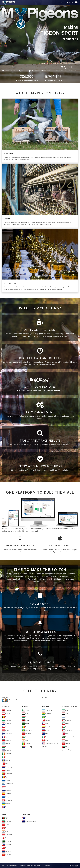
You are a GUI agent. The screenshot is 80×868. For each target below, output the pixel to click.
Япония (6, 838)
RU (61, 3)
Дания (5, 730)
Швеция (6, 797)
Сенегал (26, 744)
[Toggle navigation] (76, 3)
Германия (6, 740)
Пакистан (6, 841)
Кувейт (66, 724)
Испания (6, 794)
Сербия (6, 787)
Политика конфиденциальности (30, 866)
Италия (6, 757)
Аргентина (47, 710)
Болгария (6, 720)
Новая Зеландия (29, 821)
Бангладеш (7, 821)
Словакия (6, 790)
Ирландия (7, 754)
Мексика (46, 737)
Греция (6, 744)
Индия (5, 831)
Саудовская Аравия (70, 737)
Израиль (66, 717)
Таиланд (6, 851)
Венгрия (6, 747)
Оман (65, 727)
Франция (6, 737)
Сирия (65, 740)
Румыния (6, 777)
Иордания (67, 720)
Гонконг (6, 828)
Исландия (7, 750)
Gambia (26, 717)
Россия (6, 780)
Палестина (67, 730)
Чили (45, 724)
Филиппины (7, 845)
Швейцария (7, 800)
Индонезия (7, 835)
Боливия (46, 714)
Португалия (7, 774)
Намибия (26, 737)
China (45, 730)
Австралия (27, 818)
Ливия (25, 724)
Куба (45, 734)
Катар (65, 734)
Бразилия (46, 717)
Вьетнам (6, 855)
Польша (6, 770)
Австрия (6, 714)
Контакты (47, 866)
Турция (66, 744)
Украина (6, 804)
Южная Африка (28, 747)
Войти (70, 3)
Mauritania (27, 730)
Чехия (5, 727)
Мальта (6, 764)
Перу (45, 740)
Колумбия (46, 727)
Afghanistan (7, 818)
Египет (25, 714)
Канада (46, 720)
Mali (25, 727)
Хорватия (6, 724)
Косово (6, 760)
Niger (25, 740)
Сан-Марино (7, 784)
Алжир (25, 710)
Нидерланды (7, 767)
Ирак (65, 714)
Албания (6, 710)
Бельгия (6, 717)
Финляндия (7, 734)
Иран (65, 710)
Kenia (25, 720)
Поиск (44, 697)
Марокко (26, 734)
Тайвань (6, 848)
